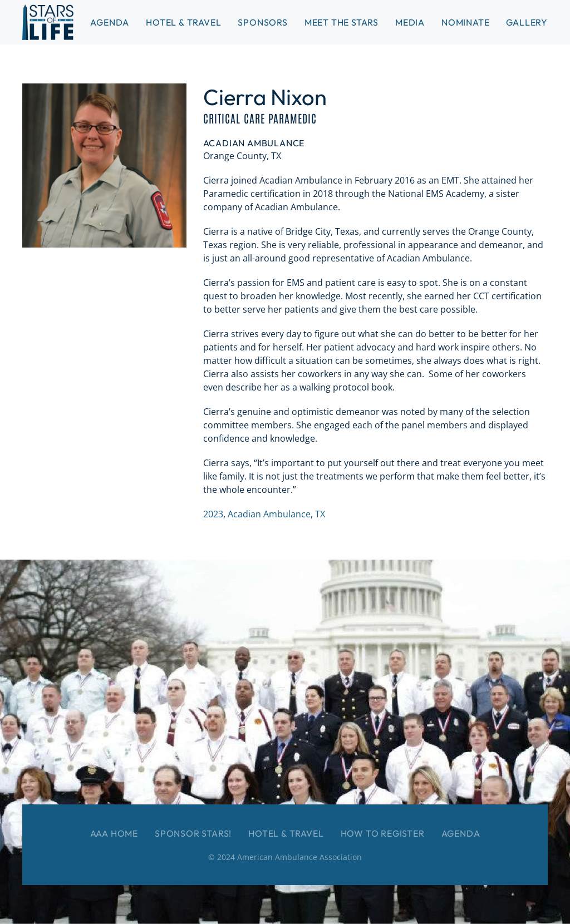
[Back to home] (48, 22)
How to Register (383, 833)
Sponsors (262, 22)
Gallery (527, 22)
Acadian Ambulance (269, 514)
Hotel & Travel (183, 22)
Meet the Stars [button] (341, 22)
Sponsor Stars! (193, 833)
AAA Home (114, 833)
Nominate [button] (465, 22)
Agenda (461, 833)
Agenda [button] (110, 22)
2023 (213, 514)
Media (410, 22)
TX (320, 514)
